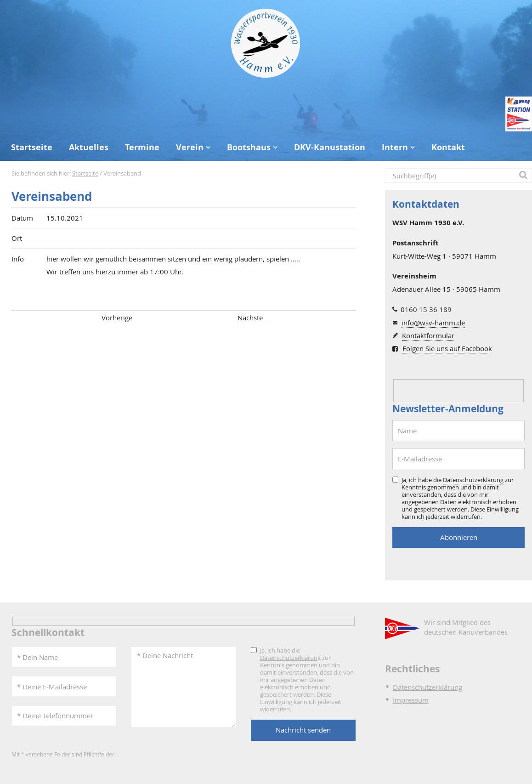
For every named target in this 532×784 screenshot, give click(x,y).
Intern (395, 147)
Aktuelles (89, 147)
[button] (525, 176)
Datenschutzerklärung (473, 480)
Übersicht (183, 318)
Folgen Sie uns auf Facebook (447, 348)
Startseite (32, 147)
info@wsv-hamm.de (433, 323)
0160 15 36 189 (426, 309)
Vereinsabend (52, 196)
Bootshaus (249, 147)
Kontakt (448, 147)
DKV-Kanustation (330, 147)
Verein (190, 147)
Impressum (411, 700)
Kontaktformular (428, 335)
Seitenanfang (38, 318)
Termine (142, 147)
